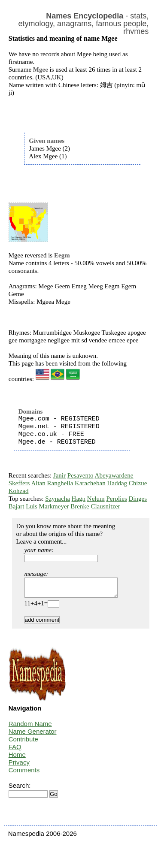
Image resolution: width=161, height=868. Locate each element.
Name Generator (33, 735)
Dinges (138, 499)
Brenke (80, 506)
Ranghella (60, 483)
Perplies (116, 499)
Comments (24, 774)
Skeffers (19, 483)
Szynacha (57, 499)
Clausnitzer (105, 506)
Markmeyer (54, 506)
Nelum (96, 499)
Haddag (117, 483)
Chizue (138, 483)
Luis (32, 506)
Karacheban (90, 483)
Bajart (17, 506)
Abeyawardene (114, 475)
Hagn (79, 499)
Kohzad (19, 491)
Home (17, 758)
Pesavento (80, 475)
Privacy (19, 766)
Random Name (30, 727)
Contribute (23, 743)
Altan (38, 483)
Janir (59, 475)
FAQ (15, 751)
